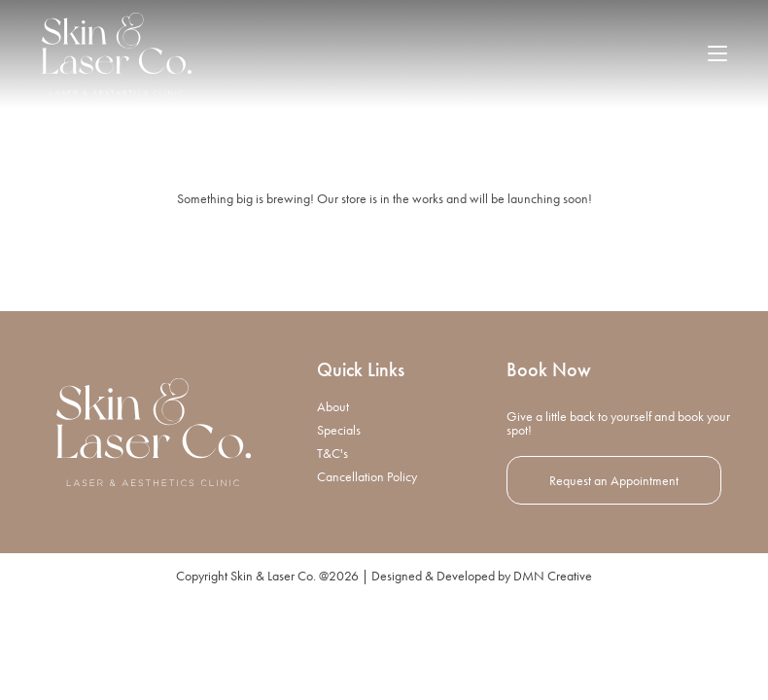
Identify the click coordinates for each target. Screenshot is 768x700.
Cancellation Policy (367, 577)
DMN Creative (553, 677)
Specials (339, 531)
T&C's (332, 554)
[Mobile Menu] (717, 53)
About (333, 507)
